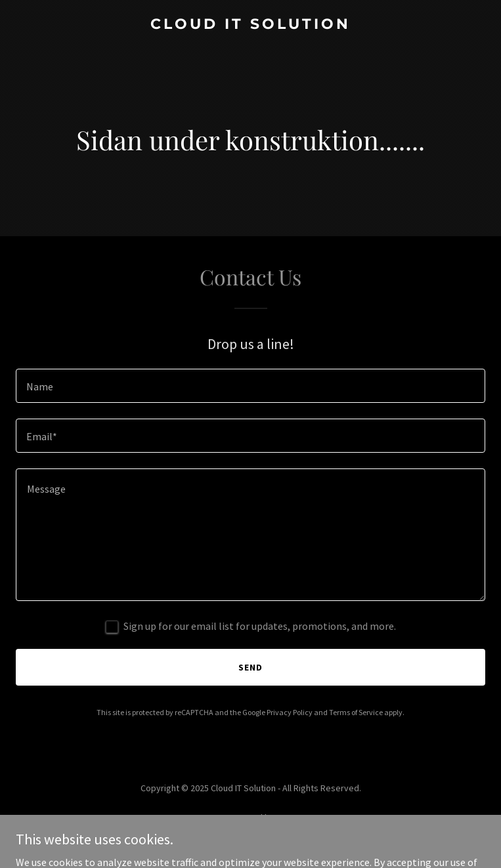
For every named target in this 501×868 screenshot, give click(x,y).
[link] (250, 25)
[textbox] (250, 386)
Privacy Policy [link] (290, 712)
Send (250, 667)
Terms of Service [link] (356, 712)
